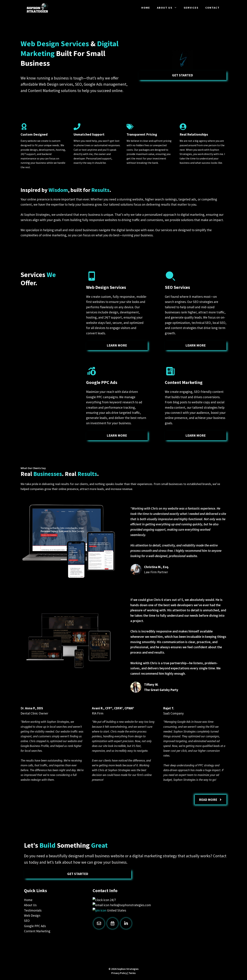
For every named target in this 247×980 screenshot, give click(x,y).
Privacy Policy (119, 973)
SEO (27, 921)
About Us (169, 8)
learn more (117, 345)
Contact (212, 8)
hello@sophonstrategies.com (131, 905)
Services (191, 8)
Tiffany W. (151, 684)
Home (146, 8)
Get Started (183, 75)
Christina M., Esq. (157, 567)
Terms (132, 973)
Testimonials (33, 910)
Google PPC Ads (35, 926)
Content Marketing (37, 931)
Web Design (32, 915)
